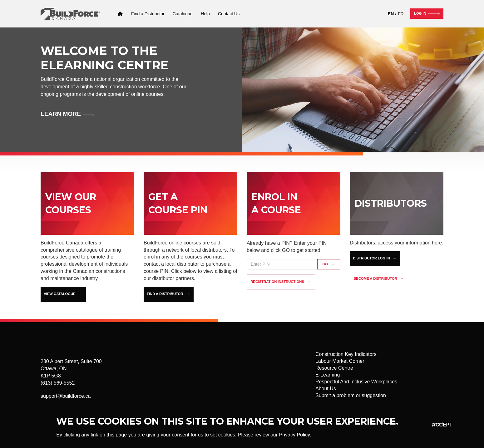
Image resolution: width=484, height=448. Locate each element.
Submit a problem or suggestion (351, 395)
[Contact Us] (229, 14)
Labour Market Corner (340, 361)
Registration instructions (277, 282)
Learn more (61, 114)
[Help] (205, 14)
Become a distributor (375, 278)
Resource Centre (334, 368)
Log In (420, 13)
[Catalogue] (183, 14)
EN (391, 14)
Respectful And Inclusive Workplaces (356, 382)
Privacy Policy (294, 435)
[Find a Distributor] (148, 14)
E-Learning (328, 375)
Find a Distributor (165, 294)
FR (401, 14)
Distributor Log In (371, 258)
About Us (326, 389)
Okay (437, 425)
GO (325, 264)
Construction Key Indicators (346, 354)
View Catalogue (59, 294)
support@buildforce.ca (66, 396)
